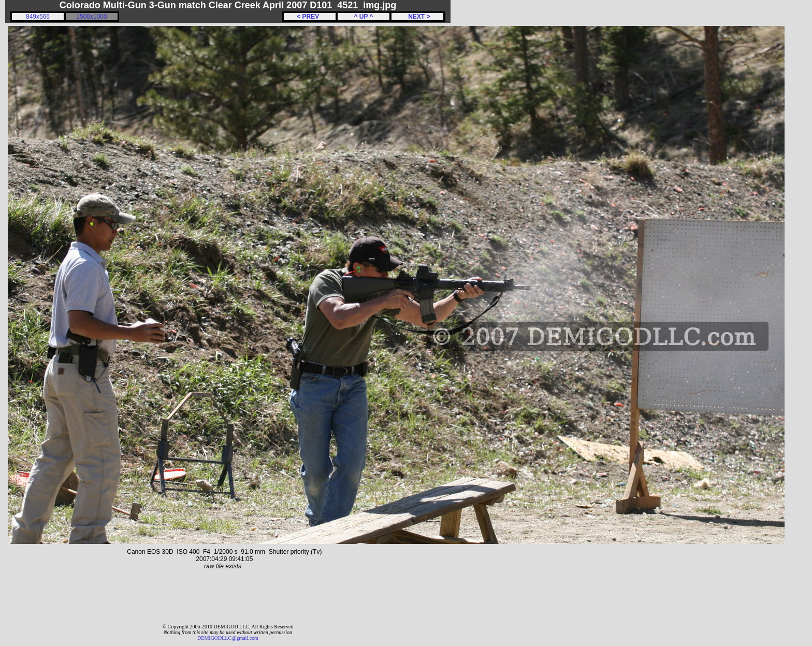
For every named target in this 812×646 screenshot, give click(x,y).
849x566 (38, 17)
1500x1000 (91, 17)
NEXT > (417, 17)
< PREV (310, 17)
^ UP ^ (363, 17)
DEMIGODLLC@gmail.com (228, 638)
